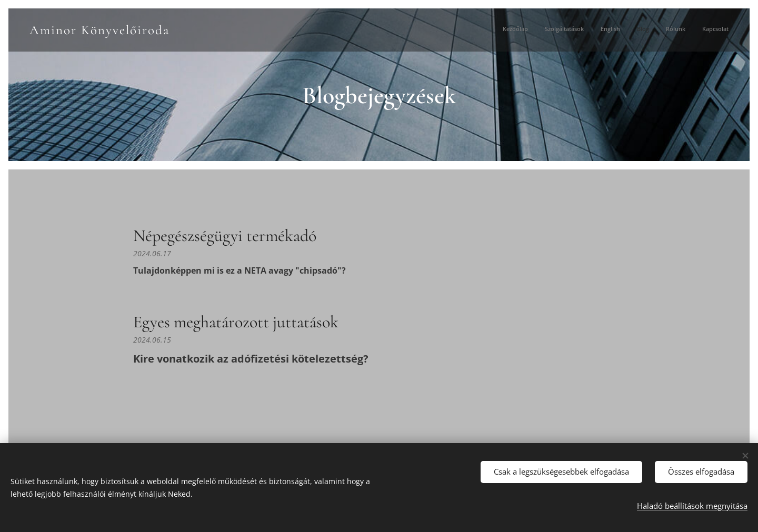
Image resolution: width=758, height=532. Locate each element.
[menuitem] (647, 30)
